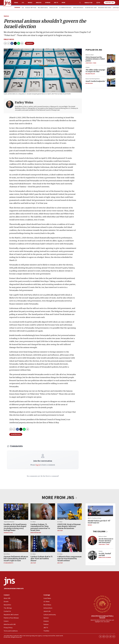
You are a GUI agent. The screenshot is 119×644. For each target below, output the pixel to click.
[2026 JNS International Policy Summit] (102, 604)
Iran (23, 8)
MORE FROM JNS (59, 498)
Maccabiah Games (43, 8)
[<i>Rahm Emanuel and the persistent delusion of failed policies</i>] (111, 58)
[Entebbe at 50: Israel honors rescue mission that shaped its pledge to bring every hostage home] (16, 512)
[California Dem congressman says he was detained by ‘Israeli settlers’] (70, 544)
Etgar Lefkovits (8, 563)
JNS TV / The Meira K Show (94, 518)
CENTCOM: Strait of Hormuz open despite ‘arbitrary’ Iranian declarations (69, 526)
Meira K (90, 525)
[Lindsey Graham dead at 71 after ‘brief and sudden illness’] (43, 544)
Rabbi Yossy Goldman (105, 557)
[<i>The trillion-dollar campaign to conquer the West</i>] (111, 71)
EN (99, 3)
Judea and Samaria (78, 8)
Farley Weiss (9, 39)
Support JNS (110, 3)
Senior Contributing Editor (93, 79)
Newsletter (88, 3)
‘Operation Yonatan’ (9, 522)
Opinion (48, 3)
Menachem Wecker (36, 533)
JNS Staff (60, 531)
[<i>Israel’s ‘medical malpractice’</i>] (111, 82)
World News (7, 554)
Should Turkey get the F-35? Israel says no (99, 522)
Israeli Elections (16, 434)
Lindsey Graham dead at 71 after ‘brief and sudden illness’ (42, 559)
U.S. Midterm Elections (65, 8)
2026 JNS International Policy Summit (102, 617)
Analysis (39, 3)
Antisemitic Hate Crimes (105, 8)
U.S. (23, 3)
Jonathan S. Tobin (91, 63)
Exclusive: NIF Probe (31, 8)
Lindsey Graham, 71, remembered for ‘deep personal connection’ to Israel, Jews (40, 527)
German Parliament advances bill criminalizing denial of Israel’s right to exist (16, 559)
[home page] (7, 3)
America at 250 (53, 8)
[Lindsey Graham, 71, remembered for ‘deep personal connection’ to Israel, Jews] (43, 512)
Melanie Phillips (90, 74)
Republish (30, 43)
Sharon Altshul (8, 533)
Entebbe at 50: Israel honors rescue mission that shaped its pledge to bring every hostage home (15, 527)
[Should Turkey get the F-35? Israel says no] (100, 511)
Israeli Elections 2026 (91, 8)
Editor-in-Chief (89, 55)
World (30, 3)
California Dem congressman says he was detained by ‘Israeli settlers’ (69, 559)
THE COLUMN (100, 531)
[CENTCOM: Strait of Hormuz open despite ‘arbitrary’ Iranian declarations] (70, 512)
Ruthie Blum (89, 83)
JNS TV (56, 3)
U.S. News (33, 522)
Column (87, 67)
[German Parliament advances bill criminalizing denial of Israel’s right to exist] (16, 544)
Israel (16, 3)
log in (38, 465)
